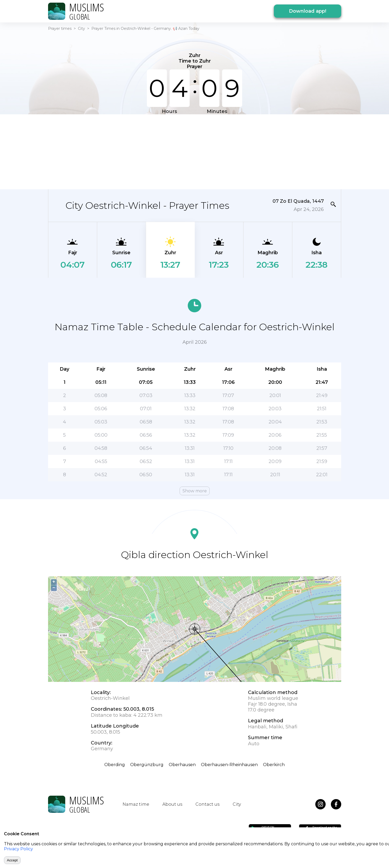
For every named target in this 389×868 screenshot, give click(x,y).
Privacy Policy (18, 849)
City (81, 29)
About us (172, 804)
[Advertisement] (195, 151)
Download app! (308, 11)
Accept (12, 860)
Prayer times (60, 29)
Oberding (115, 765)
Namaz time (136, 804)
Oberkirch (274, 765)
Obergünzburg (147, 765)
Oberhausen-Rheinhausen (229, 765)
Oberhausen (182, 765)
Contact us (207, 804)
